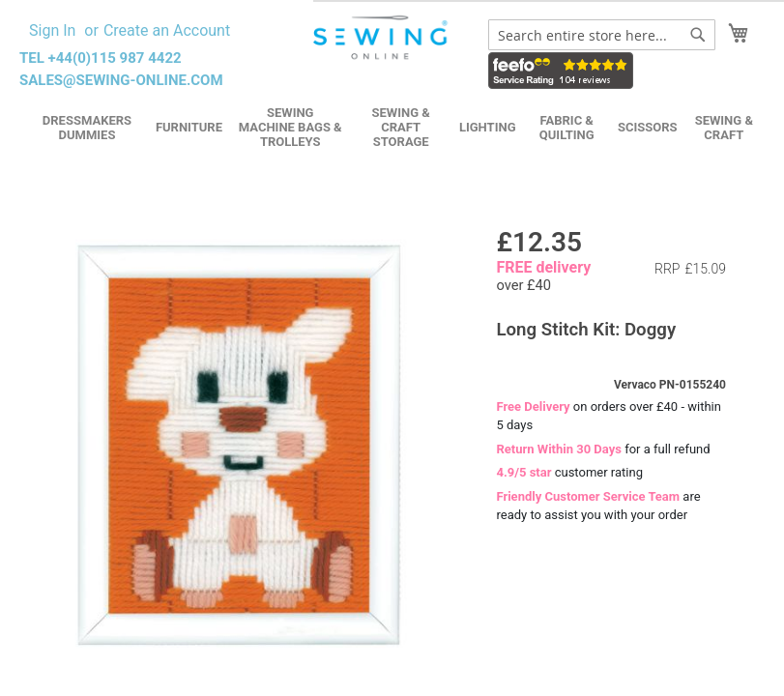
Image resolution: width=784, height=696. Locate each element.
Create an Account (167, 30)
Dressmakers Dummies (87, 128)
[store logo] (381, 38)
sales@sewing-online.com (121, 80)
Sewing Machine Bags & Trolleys (290, 127)
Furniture (189, 127)
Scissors (648, 127)
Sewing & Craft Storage (401, 127)
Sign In (52, 30)
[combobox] (602, 35)
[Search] (698, 35)
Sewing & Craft (724, 128)
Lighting (488, 127)
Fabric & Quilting (567, 128)
